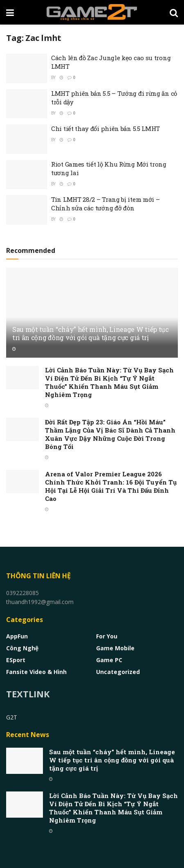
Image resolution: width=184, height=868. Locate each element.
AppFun (17, 636)
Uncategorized (118, 672)
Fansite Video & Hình (36, 672)
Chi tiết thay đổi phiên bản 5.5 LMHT (105, 129)
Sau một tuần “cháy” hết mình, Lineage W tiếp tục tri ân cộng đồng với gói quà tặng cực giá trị (91, 334)
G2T (12, 717)
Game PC (109, 660)
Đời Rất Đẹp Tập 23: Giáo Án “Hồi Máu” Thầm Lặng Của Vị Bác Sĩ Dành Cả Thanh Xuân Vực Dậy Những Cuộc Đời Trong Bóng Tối (110, 434)
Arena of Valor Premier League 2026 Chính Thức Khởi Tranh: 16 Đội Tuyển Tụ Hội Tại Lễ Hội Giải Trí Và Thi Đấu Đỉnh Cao (111, 486)
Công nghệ (22, 648)
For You (107, 636)
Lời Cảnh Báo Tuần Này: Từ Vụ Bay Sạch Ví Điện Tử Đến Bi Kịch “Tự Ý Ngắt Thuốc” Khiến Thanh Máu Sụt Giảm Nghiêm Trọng (109, 382)
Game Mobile (115, 648)
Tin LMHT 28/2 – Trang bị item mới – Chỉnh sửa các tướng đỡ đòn (105, 204)
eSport (16, 660)
